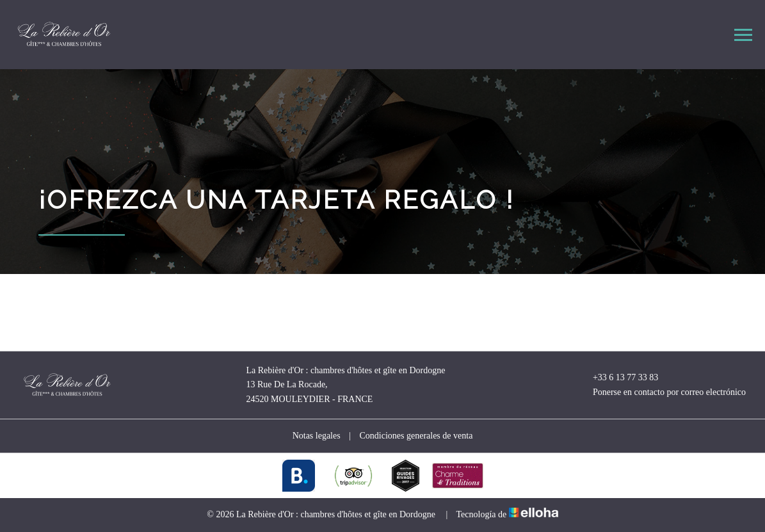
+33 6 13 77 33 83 (618, 378)
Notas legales (317, 436)
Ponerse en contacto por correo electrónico (662, 392)
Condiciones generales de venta (416, 436)
